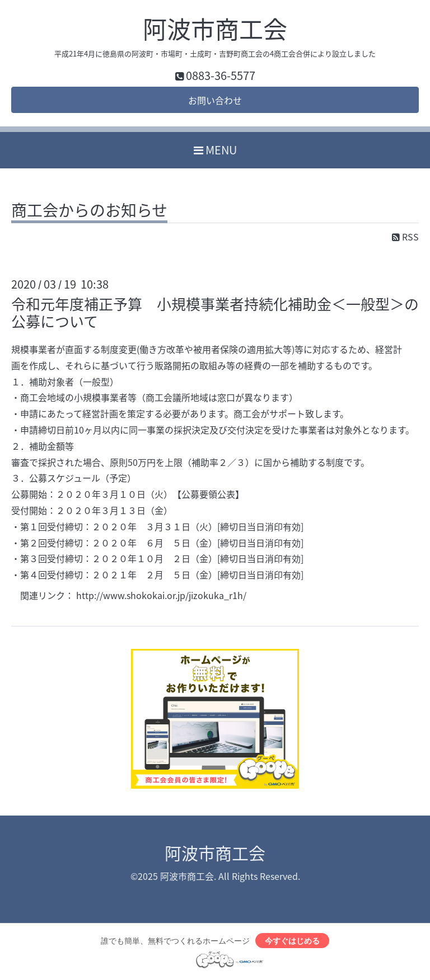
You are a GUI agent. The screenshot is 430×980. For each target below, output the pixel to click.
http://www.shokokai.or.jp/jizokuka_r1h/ (161, 595)
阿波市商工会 (215, 29)
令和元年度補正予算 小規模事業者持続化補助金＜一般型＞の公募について (215, 312)
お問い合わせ (215, 100)
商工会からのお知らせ (89, 212)
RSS (405, 237)
